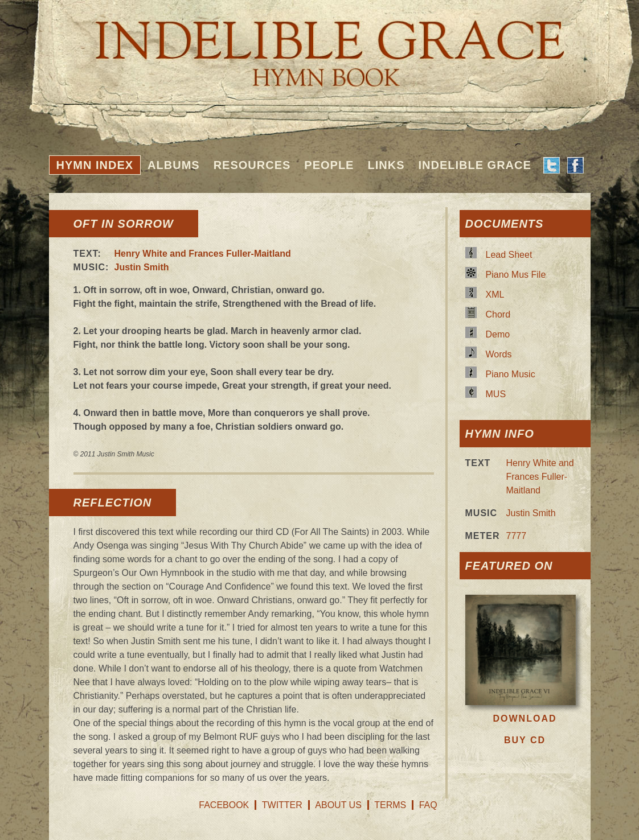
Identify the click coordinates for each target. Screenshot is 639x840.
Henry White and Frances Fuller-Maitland (203, 254)
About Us (338, 805)
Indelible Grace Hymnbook (320, 46)
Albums (174, 165)
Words (499, 354)
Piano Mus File (516, 275)
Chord (498, 314)
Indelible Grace (474, 165)
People (329, 165)
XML (495, 295)
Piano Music (511, 374)
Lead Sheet (509, 255)
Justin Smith (142, 267)
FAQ (428, 805)
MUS (496, 394)
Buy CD (525, 740)
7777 (517, 536)
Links (386, 165)
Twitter (282, 805)
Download (525, 718)
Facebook (224, 805)
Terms (390, 805)
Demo (498, 334)
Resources (252, 165)
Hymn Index (95, 165)
